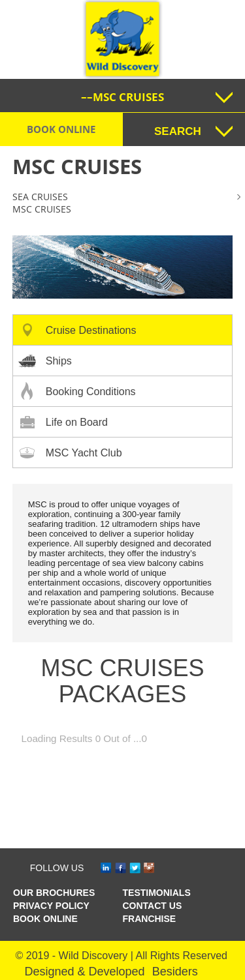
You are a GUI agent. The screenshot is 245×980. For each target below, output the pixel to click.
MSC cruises (42, 209)
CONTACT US (153, 906)
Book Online (61, 129)
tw (137, 868)
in (108, 869)
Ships (59, 361)
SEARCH (178, 131)
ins (151, 868)
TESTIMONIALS (157, 893)
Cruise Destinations (91, 330)
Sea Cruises (40, 197)
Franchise (150, 919)
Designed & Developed (85, 972)
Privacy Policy (51, 906)
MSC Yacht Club (84, 453)
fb (122, 869)
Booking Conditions (91, 392)
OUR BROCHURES (54, 893)
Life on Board (77, 422)
